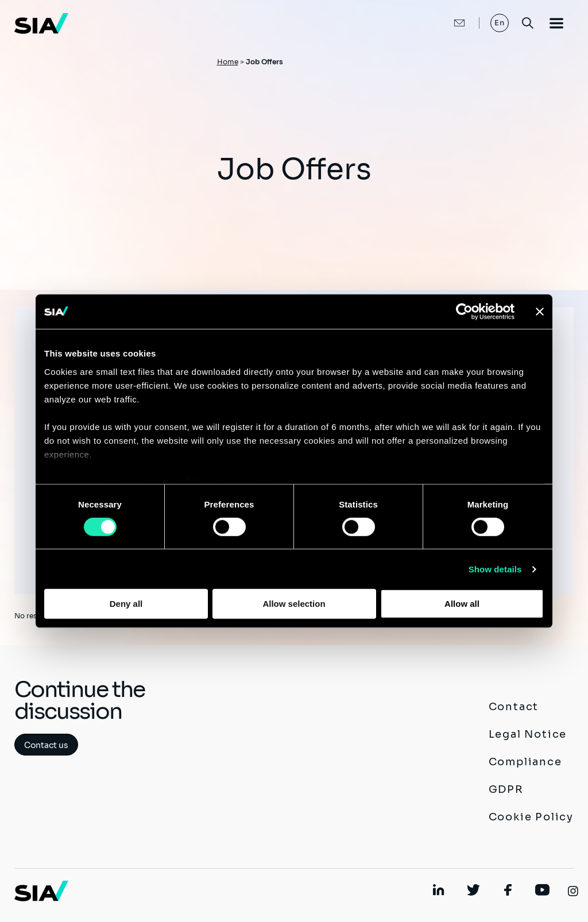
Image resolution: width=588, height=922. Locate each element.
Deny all (126, 604)
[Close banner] (540, 312)
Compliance (525, 762)
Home (228, 62)
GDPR (506, 789)
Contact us (46, 745)
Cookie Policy (531, 817)
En (500, 23)
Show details (495, 569)
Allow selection (294, 604)
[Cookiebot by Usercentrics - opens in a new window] (464, 312)
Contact (514, 707)
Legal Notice (528, 734)
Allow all (462, 604)
